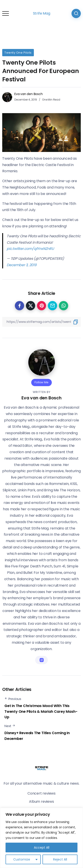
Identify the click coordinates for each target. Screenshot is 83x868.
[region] (41, 838)
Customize (22, 859)
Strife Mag (42, 13)
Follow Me (41, 382)
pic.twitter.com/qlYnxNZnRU (30, 249)
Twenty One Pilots (18, 53)
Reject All (60, 859)
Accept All (42, 847)
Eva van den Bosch (29, 94)
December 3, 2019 (22, 265)
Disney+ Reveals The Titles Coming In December (37, 736)
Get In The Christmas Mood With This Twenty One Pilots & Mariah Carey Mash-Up (41, 711)
